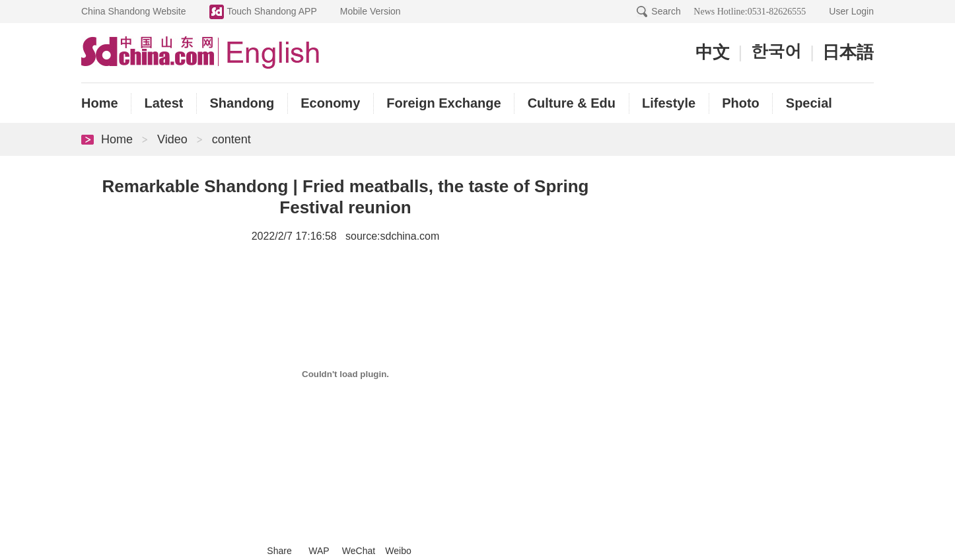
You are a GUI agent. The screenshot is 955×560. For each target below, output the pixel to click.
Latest (164, 103)
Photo (741, 103)
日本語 (848, 52)
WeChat (359, 551)
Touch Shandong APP (272, 11)
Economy (330, 103)
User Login (851, 11)
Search (666, 11)
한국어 (776, 51)
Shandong (242, 103)
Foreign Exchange (443, 103)
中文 (713, 52)
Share (279, 551)
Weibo (398, 551)
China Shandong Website (134, 11)
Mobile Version (371, 11)
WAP (319, 551)
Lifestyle (669, 103)
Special (809, 103)
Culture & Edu (572, 103)
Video (172, 139)
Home (100, 103)
